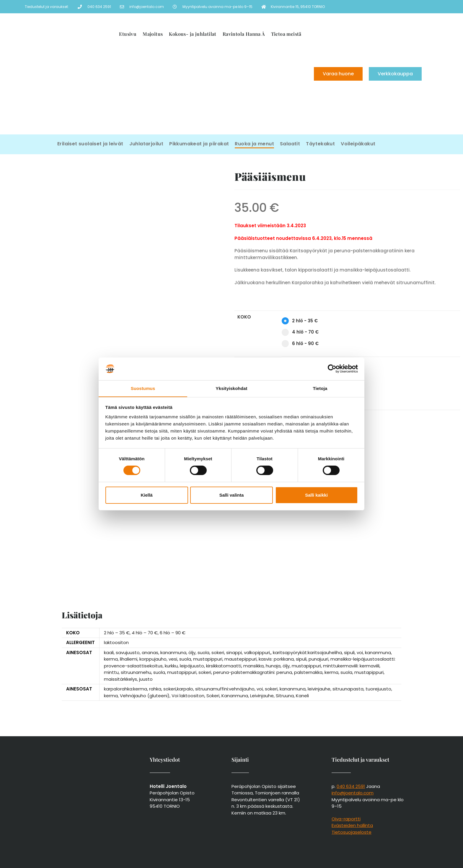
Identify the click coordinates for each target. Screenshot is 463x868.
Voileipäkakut (358, 144)
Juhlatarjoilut (146, 144)
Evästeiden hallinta (352, 825)
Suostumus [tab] (143, 388)
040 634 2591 (351, 786)
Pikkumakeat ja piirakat (199, 144)
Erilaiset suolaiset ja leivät (90, 144)
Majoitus (153, 34)
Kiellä (146, 495)
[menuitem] (257, 95)
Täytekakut (320, 144)
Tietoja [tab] (320, 388)
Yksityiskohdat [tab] (231, 388)
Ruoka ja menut (254, 144)
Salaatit (290, 144)
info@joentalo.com (353, 793)
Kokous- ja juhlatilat (193, 34)
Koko (244, 317)
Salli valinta (232, 495)
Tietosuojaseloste (352, 832)
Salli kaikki (316, 495)
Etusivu (128, 34)
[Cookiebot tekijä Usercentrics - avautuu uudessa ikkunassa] (332, 369)
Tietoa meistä (286, 34)
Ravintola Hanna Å (244, 34)
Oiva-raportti (346, 819)
